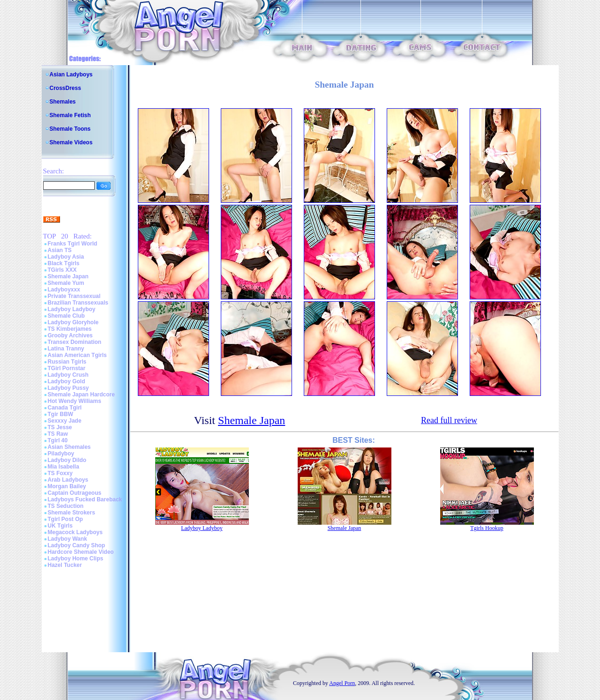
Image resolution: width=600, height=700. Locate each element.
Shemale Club (66, 316)
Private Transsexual (74, 296)
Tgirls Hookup (487, 528)
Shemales (63, 102)
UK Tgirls (60, 526)
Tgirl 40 (58, 440)
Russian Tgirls (67, 362)
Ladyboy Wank (67, 539)
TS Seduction (66, 506)
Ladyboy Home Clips (76, 559)
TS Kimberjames (70, 329)
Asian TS (60, 250)
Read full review (449, 420)
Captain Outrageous (75, 493)
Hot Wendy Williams (75, 401)
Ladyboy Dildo (67, 460)
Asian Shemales (69, 447)
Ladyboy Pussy (68, 388)
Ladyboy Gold (67, 381)
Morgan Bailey (67, 486)
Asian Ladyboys (71, 74)
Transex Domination (75, 342)
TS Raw (58, 434)
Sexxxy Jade (65, 421)
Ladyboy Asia (66, 257)
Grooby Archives (70, 335)
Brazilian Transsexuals (78, 303)
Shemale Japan (68, 276)
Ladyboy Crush (68, 375)
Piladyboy (61, 454)
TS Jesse (60, 427)
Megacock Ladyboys (75, 532)
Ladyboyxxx (64, 290)
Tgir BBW (61, 414)
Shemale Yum (66, 283)
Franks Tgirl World (73, 244)
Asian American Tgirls (77, 355)
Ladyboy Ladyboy (72, 309)
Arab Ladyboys (68, 480)
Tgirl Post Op (65, 519)
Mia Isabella (64, 467)
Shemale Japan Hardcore (81, 395)
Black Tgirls (64, 263)
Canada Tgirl (65, 408)
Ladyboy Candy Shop (77, 545)
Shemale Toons (70, 129)
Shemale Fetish (70, 115)
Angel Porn (342, 683)
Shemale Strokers (71, 513)
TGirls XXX (62, 270)
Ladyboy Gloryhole (73, 322)
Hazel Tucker (65, 565)
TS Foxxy (60, 473)
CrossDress (65, 88)
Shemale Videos (71, 142)
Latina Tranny (66, 349)
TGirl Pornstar (67, 368)
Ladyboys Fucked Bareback (85, 499)
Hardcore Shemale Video (81, 552)
